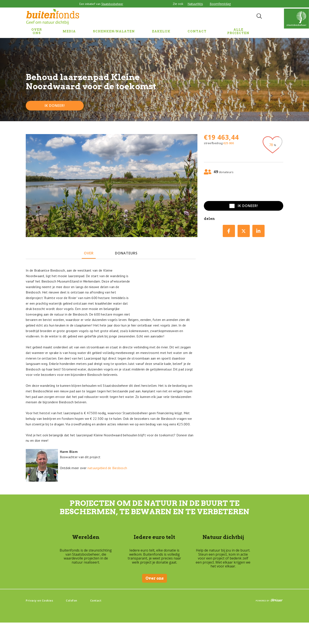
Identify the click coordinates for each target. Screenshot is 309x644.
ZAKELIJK (161, 31)
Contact (96, 600)
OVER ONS (37, 31)
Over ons (154, 578)
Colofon (72, 600)
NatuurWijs (195, 4)
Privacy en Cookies (39, 600)
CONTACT (197, 31)
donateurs (126, 253)
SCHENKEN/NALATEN (114, 31)
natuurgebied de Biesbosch (107, 468)
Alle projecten (238, 31)
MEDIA (69, 31)
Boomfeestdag (220, 4)
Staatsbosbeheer (112, 4)
